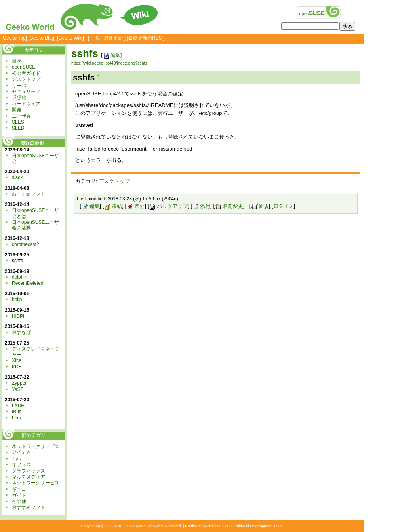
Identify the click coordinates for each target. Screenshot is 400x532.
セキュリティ (26, 92)
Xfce (17, 360)
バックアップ (168, 206)
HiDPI (18, 316)
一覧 (95, 38)
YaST (18, 389)
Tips (16, 459)
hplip (17, 299)
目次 (17, 61)
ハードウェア (26, 104)
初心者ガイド (26, 73)
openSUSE (24, 67)
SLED (18, 128)
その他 (19, 501)
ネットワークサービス (36, 446)
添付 (201, 206)
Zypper (19, 383)
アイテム (21, 452)
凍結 (113, 206)
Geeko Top (14, 38)
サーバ (19, 86)
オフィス (21, 465)
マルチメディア (29, 477)
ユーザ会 (21, 116)
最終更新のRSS (145, 38)
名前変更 (229, 206)
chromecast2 (26, 244)
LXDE (18, 406)
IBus (17, 412)
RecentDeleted (28, 283)
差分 (135, 206)
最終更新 (113, 38)
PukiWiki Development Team (259, 526)
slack (17, 177)
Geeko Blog (42, 38)
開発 (17, 110)
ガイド (19, 495)
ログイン (284, 206)
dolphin (20, 277)
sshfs (85, 53)
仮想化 (19, 97)
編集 (111, 55)
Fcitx (17, 418)
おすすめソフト (29, 194)
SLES (18, 122)
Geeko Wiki (70, 38)
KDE (17, 367)
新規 (260, 206)
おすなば (21, 332)
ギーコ (19, 489)
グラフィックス (29, 471)
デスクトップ (114, 181)
